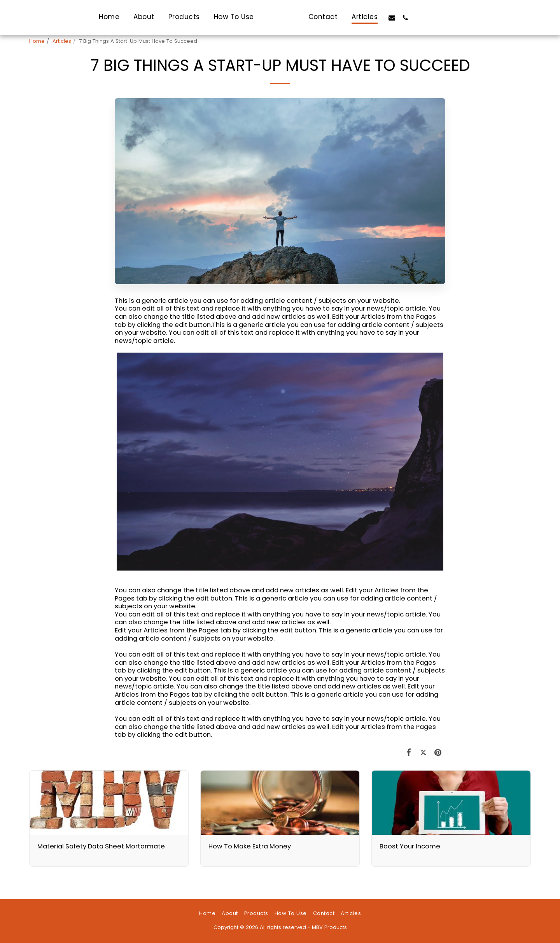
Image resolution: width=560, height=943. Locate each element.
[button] (413, 18)
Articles (62, 41)
